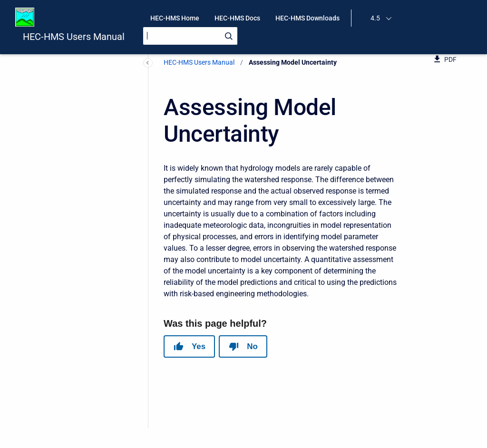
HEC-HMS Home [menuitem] (175, 18)
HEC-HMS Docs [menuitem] (237, 18)
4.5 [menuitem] (375, 18)
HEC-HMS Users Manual (74, 37)
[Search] (190, 36)
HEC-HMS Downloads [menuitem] (307, 18)
